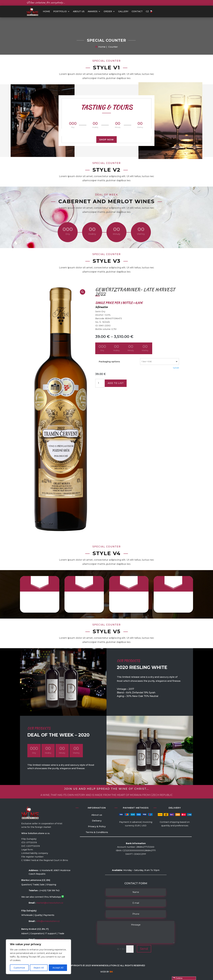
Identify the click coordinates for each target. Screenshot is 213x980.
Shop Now (106, 139)
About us (79, 11)
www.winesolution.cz (105, 965)
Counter (113, 47)
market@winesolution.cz (50, 903)
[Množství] (100, 383)
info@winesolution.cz (48, 921)
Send (144, 949)
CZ (149, 11)
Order (108, 11)
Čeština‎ (178, 978)
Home (102, 47)
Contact (137, 11)
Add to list (116, 383)
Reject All (39, 968)
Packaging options (109, 362)
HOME (46, 11)
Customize (19, 968)
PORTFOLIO (60, 11)
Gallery (123, 11)
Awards (93, 11)
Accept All (58, 968)
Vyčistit (176, 368)
